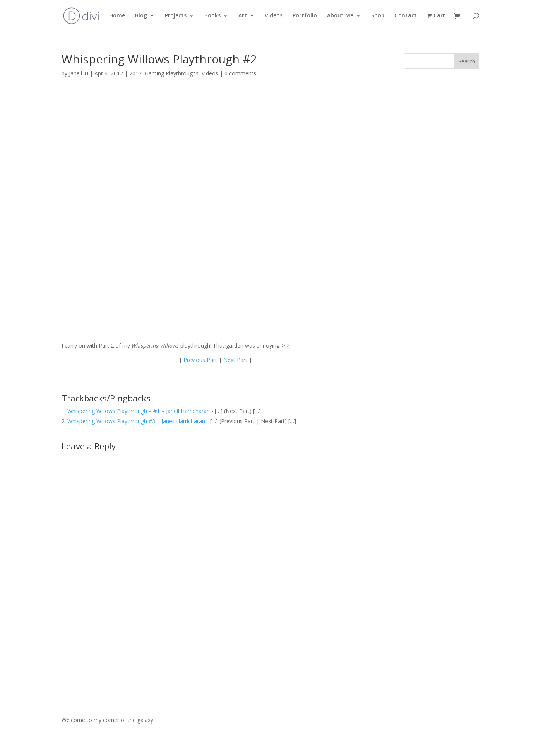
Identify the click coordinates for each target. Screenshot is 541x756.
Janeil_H (79, 73)
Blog (141, 16)
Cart (436, 16)
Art (243, 16)
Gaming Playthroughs (172, 73)
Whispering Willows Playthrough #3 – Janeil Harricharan (136, 421)
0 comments (240, 73)
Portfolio (305, 16)
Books (212, 16)
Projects (176, 16)
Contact (406, 16)
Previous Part (200, 360)
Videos (274, 16)
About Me (340, 16)
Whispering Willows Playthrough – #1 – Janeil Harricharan (139, 411)
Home (117, 16)
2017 (135, 73)
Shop (378, 16)
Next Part (235, 360)
